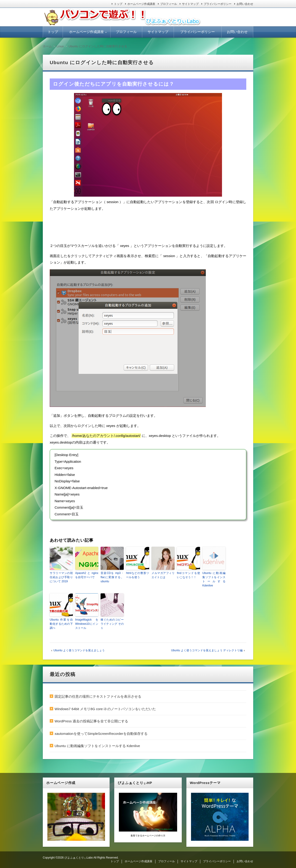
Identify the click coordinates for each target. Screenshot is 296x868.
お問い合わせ (245, 4)
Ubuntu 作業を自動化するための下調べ (61, 624)
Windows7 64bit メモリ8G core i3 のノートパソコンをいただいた (105, 709)
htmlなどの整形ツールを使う (138, 575)
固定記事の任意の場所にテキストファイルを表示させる (98, 696)
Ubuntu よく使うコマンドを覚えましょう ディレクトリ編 (207, 650)
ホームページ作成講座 (141, 4)
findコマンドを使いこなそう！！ (188, 575)
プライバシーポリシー (218, 4)
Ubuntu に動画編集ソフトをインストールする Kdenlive (214, 579)
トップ (118, 4)
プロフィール (169, 4)
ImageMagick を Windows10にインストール (87, 624)
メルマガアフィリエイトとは (163, 575)
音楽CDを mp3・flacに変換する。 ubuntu (112, 577)
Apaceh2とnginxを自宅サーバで (87, 575)
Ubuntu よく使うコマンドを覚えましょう (79, 650)
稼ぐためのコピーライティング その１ (112, 624)
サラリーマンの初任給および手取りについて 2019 (61, 577)
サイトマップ (190, 4)
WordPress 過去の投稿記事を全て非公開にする (91, 721)
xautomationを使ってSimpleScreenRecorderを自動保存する (101, 734)
